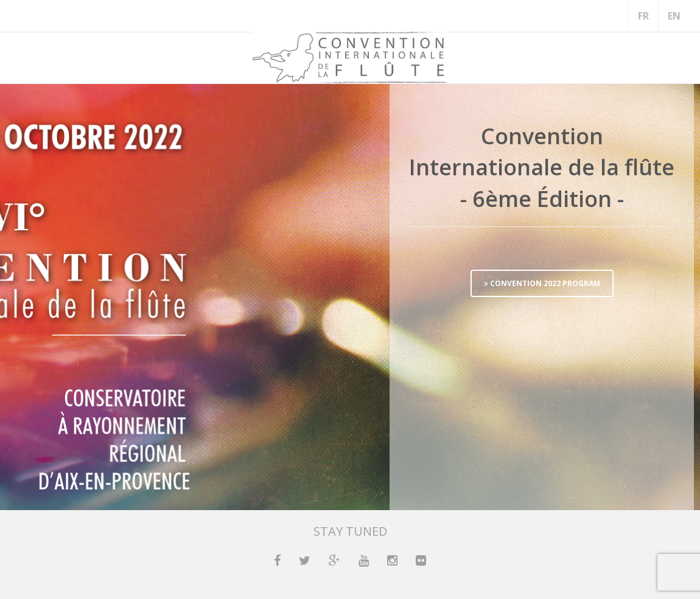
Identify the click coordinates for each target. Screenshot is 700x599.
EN (674, 16)
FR (643, 16)
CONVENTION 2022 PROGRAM (542, 283)
